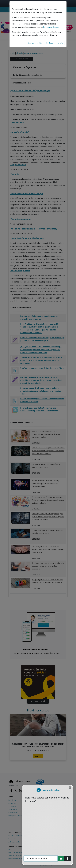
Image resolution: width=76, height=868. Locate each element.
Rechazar (50, 43)
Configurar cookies (35, 43)
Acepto (60, 43)
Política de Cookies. (51, 27)
